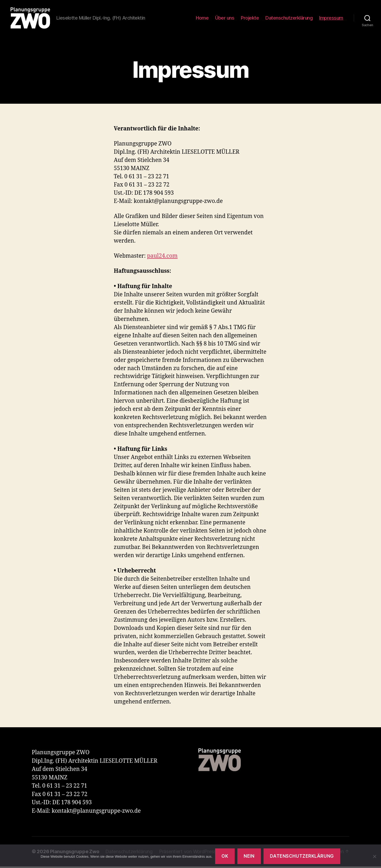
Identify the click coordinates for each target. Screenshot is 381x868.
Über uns (225, 19)
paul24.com (162, 258)
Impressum (331, 19)
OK (225, 856)
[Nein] (374, 856)
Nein (249, 856)
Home (202, 19)
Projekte (250, 19)
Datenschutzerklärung (289, 19)
